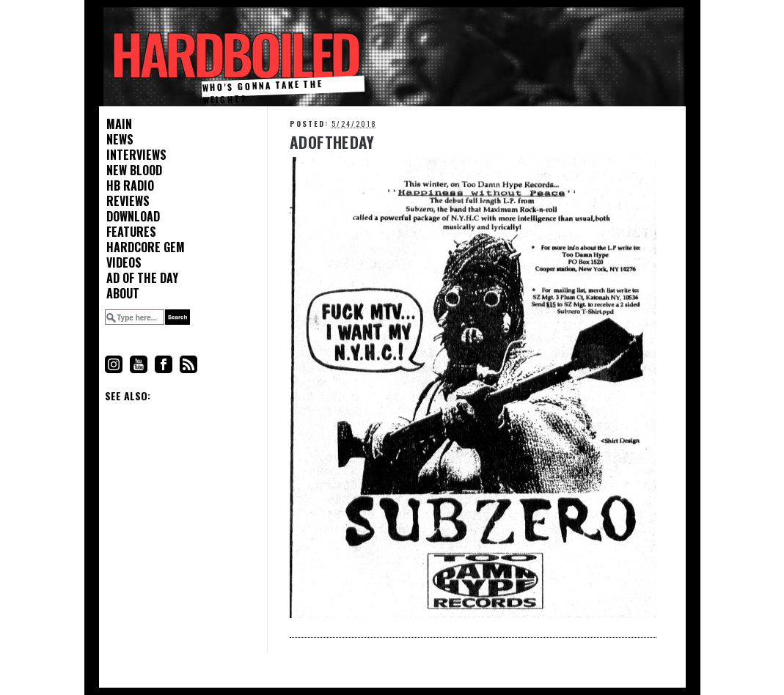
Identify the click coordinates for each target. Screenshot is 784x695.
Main (119, 124)
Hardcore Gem (146, 247)
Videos (124, 263)
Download (133, 217)
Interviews (136, 155)
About (123, 294)
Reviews (128, 201)
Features (131, 232)
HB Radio (130, 186)
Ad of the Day (142, 278)
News (120, 140)
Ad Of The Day (332, 142)
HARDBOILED (234, 53)
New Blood (134, 170)
